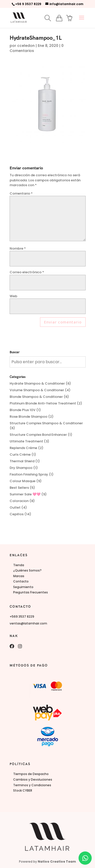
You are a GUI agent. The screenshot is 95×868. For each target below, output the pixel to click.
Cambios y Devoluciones (33, 779)
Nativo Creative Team (57, 862)
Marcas (19, 576)
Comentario (21, 193)
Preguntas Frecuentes (31, 592)
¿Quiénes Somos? (27, 570)
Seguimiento (23, 587)
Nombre (18, 248)
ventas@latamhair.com (28, 623)
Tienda (19, 565)
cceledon (26, 46)
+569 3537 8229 (22, 616)
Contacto (21, 581)
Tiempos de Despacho (31, 774)
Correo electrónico (27, 272)
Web (13, 296)
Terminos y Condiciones (32, 785)
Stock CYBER (23, 790)
